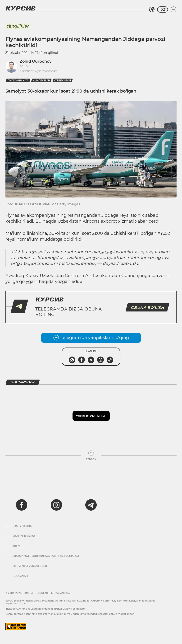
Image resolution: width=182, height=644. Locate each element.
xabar (142, 221)
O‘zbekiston (63, 81)
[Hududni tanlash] (152, 9)
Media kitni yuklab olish (30, 566)
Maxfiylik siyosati (25, 536)
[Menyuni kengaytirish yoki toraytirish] (173, 9)
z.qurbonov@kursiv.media (38, 71)
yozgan (63, 282)
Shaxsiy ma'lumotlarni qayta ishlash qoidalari (46, 556)
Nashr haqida (22, 526)
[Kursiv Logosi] (21, 8)
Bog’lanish (20, 576)
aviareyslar (41, 81)
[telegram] (91, 505)
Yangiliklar (17, 26)
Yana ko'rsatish (91, 416)
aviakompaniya (18, 81)
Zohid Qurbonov (36, 61)
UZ (163, 9)
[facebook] (22, 505)
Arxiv (16, 546)
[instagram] (56, 505)
